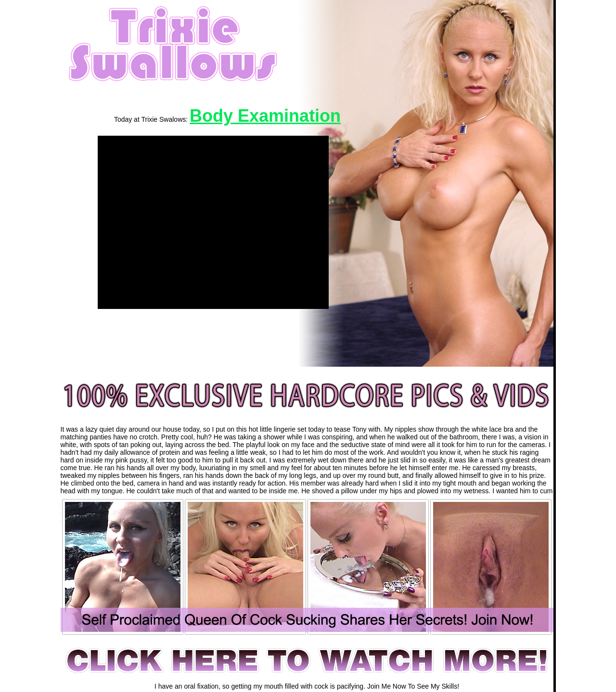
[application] (213, 222)
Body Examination (265, 116)
